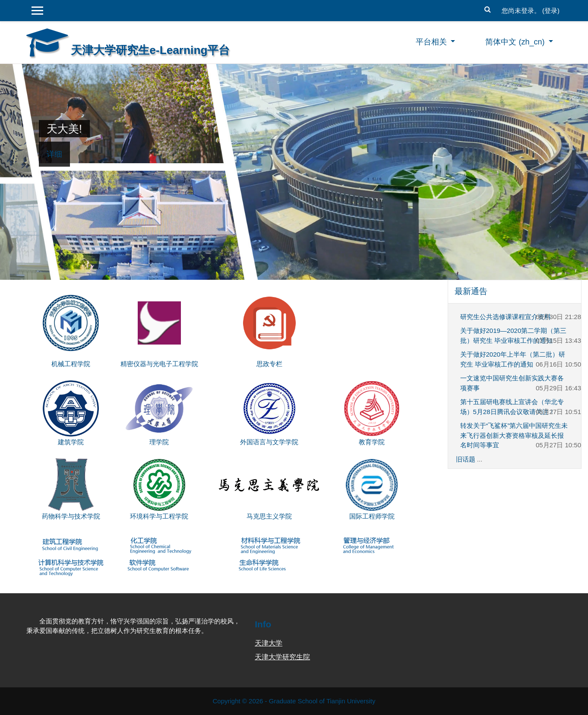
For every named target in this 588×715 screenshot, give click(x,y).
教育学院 (372, 442)
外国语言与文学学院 (269, 442)
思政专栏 (269, 364)
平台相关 (432, 42)
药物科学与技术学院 (71, 516)
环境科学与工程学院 (159, 516)
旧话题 (466, 459)
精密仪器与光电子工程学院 (159, 364)
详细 (54, 154)
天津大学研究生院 (282, 657)
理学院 (159, 442)
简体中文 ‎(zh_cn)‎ (516, 42)
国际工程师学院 (372, 516)
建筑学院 (71, 442)
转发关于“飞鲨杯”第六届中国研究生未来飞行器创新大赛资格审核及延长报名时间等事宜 (514, 435)
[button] (488, 8)
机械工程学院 (71, 364)
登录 (551, 11)
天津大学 (269, 643)
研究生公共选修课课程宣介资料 (506, 317)
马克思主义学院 (269, 516)
